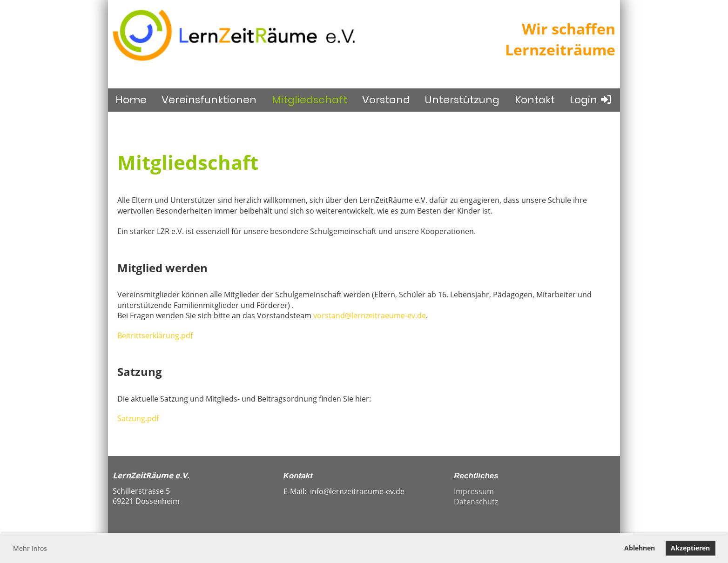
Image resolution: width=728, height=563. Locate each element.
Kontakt (535, 100)
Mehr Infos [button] (30, 548)
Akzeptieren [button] (690, 548)
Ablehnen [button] (640, 548)
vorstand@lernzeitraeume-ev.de (370, 315)
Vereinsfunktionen (209, 100)
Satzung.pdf (138, 418)
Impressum (474, 491)
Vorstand (386, 100)
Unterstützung (462, 100)
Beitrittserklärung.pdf (155, 335)
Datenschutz (476, 502)
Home (131, 100)
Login (591, 100)
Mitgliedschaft (310, 100)
